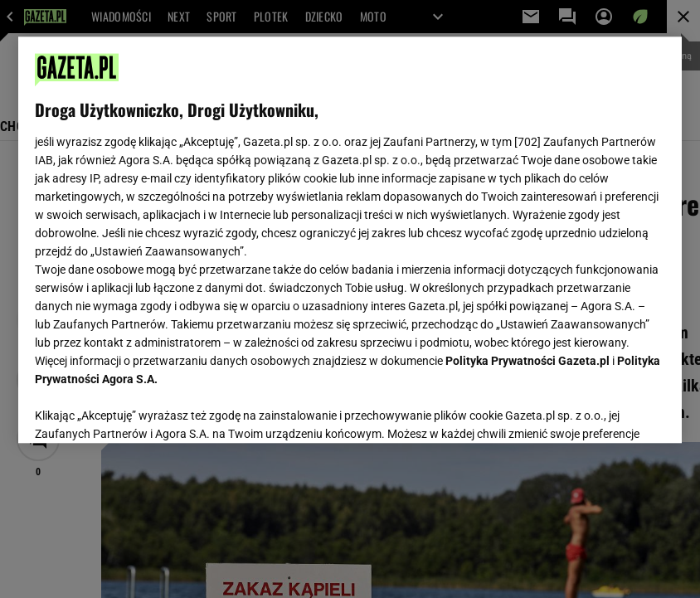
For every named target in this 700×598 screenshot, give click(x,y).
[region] (350, 240)
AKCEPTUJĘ (609, 411)
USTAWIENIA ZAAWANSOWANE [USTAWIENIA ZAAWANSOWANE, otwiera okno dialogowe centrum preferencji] (143, 410)
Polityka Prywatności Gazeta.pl (527, 361)
